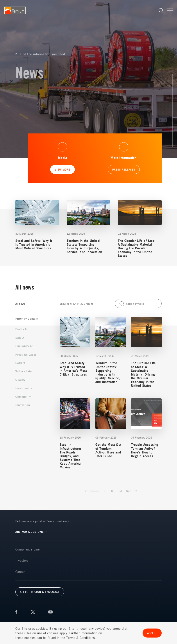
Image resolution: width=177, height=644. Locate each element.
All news (20, 304)
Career (20, 572)
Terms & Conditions (27, 623)
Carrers (20, 363)
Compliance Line (28, 549)
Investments (24, 388)
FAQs (63, 623)
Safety (20, 338)
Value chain (24, 371)
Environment (24, 346)
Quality (20, 380)
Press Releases (26, 354)
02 (113, 491)
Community (23, 397)
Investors (22, 560)
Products (21, 329)
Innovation (23, 405)
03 (120, 491)
